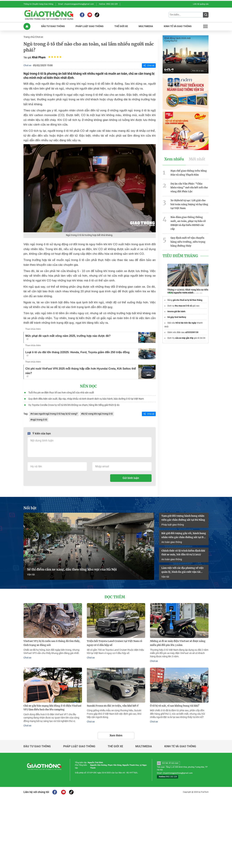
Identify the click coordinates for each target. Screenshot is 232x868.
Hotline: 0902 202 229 (108, 4)
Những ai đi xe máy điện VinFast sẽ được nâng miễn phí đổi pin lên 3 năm (178, 643)
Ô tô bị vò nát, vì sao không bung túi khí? (175, 706)
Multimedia (144, 746)
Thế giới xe (115, 746)
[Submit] (206, 15)
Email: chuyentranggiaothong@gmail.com (76, 4)
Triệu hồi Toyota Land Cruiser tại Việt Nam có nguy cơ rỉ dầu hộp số (115, 643)
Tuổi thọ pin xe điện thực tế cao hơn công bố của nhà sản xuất (61, 393)
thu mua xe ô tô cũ (183, 306)
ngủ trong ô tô (40, 420)
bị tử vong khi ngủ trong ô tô (98, 414)
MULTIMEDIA (146, 26)
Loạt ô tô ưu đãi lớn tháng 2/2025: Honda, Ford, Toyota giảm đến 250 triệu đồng (78, 353)
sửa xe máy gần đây (184, 338)
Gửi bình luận (131, 478)
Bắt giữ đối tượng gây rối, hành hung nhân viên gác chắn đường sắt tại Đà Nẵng (184, 535)
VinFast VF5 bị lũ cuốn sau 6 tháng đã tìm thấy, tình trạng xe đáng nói (52, 643)
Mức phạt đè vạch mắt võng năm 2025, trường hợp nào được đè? (68, 337)
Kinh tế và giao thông (180, 746)
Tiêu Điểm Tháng (180, 256)
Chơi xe (39, 37)
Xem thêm (116, 735)
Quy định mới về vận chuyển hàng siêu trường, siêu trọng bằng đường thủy (188, 242)
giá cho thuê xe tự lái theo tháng (188, 300)
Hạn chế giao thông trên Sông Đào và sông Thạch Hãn (189, 173)
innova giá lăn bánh (176, 311)
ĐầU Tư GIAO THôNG (53, 26)
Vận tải (31, 574)
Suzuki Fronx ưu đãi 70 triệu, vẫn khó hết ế (113, 706)
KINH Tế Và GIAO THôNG (178, 26)
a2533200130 (192, 332)
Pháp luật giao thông (173, 525)
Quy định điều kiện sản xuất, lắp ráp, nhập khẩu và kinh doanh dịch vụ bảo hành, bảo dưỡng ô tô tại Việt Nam (86, 399)
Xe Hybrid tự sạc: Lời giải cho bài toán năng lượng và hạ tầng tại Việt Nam (189, 204)
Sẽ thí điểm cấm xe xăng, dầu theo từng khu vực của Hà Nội (72, 569)
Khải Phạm (39, 57)
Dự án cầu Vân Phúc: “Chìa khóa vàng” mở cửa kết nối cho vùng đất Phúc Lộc (189, 188)
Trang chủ (29, 37)
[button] (170, 293)
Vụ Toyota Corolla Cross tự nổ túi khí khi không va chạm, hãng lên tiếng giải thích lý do (74, 405)
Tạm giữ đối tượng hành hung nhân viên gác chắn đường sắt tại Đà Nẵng (183, 518)
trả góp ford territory (177, 317)
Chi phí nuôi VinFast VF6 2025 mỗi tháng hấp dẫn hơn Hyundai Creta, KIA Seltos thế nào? (81, 372)
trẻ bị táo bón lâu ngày (186, 323)
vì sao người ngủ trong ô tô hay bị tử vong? (55, 414)
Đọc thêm (115, 597)
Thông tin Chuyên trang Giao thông (38, 4)
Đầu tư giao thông (37, 746)
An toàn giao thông (172, 542)
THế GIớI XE (121, 26)
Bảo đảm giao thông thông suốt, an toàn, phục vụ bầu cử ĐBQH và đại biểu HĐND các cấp (188, 223)
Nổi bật (30, 508)
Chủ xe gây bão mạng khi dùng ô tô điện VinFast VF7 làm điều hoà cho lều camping (52, 708)
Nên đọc (88, 386)
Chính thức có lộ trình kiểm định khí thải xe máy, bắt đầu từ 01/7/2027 (183, 553)
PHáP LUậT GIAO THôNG (90, 26)
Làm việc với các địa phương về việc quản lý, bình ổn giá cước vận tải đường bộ (183, 570)
